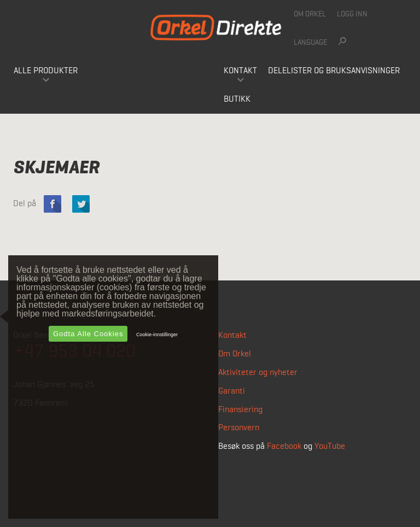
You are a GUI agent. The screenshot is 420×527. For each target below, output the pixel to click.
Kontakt (240, 71)
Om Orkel (310, 14)
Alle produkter (46, 71)
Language (310, 43)
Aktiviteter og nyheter (258, 373)
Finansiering (240, 410)
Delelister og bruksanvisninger (334, 71)
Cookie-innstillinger (157, 335)
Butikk (237, 99)
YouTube (330, 447)
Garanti (232, 391)
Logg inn (352, 14)
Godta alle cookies (88, 334)
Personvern (239, 428)
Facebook (284, 447)
